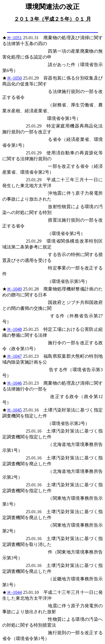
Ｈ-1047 (14, 356)
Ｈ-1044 (14, 592)
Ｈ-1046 (14, 383)
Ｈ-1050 (14, 78)
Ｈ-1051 (14, 38)
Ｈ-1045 (14, 410)
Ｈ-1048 (14, 329)
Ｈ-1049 (14, 289)
